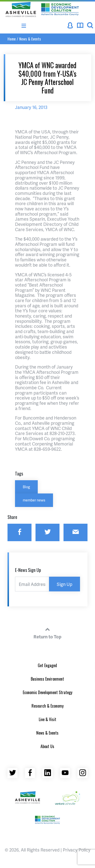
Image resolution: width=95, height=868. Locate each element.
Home (12, 39)
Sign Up (64, 584)
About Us (47, 746)
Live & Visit (47, 719)
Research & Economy (47, 706)
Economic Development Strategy (47, 692)
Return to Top (47, 632)
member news (34, 500)
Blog (26, 487)
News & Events (30, 39)
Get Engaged (47, 665)
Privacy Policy (77, 850)
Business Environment (47, 679)
